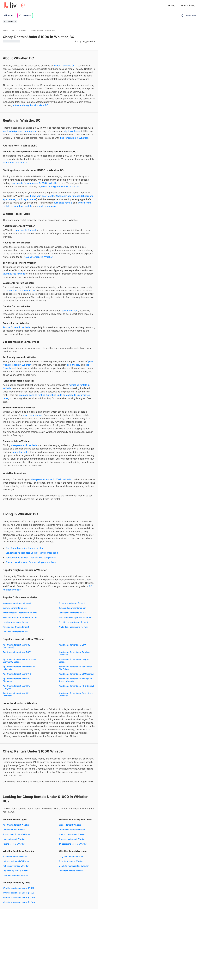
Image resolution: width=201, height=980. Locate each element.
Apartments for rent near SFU (72, 645)
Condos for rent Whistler (14, 830)
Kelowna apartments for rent (16, 627)
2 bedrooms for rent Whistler (72, 834)
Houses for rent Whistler (14, 839)
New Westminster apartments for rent (20, 617)
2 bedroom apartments (68, 196)
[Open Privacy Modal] (23, 6)
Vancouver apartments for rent (17, 603)
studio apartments (26, 199)
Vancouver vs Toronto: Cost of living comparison (32, 553)
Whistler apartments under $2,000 (19, 897)
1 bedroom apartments (42, 196)
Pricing (171, 5)
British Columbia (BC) (65, 66)
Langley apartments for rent (16, 622)
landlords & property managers (19, 131)
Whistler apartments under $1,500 (19, 893)
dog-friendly (73, 365)
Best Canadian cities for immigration (25, 548)
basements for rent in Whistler (19, 290)
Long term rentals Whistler (71, 856)
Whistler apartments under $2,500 (19, 902)
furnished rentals (63, 203)
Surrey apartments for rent (15, 608)
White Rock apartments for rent (73, 627)
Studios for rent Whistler (70, 825)
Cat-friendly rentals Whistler (16, 875)
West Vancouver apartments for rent (75, 617)
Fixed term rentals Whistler (71, 871)
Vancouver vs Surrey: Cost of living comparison (31, 558)
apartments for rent (25, 230)
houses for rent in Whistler (38, 257)
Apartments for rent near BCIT (17, 652)
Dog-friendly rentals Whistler (16, 871)
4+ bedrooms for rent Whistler (73, 844)
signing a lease (72, 131)
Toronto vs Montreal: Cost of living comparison (31, 562)
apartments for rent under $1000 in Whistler (34, 183)
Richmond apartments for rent (72, 608)
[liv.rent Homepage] (11, 5)
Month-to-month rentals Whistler (74, 866)
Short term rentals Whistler (71, 861)
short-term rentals (33, 415)
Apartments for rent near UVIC (17, 674)
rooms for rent (19, 452)
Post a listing (188, 5)
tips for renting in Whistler (74, 138)
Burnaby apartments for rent (72, 603)
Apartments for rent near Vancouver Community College (19, 661)
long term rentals (23, 206)
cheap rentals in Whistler (24, 445)
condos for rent (70, 311)
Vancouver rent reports (15, 162)
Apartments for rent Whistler (16, 825)
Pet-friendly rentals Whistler (16, 866)
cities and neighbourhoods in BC (31, 105)
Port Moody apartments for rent (73, 622)
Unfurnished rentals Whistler (16, 861)
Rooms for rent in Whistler (17, 327)
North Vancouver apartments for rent (20, 613)
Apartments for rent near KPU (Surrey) (76, 686)
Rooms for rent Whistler (14, 844)
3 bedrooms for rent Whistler (72, 839)
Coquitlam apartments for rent (72, 613)
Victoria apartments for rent (15, 632)
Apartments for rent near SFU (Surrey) (76, 674)
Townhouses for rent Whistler (16, 834)
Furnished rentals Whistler (15, 856)
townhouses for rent (14, 274)
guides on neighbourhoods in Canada (60, 186)
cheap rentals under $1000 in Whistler (51, 479)
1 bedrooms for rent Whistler (72, 830)
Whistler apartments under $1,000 (19, 888)
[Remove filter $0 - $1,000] (15, 22)
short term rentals (47, 206)
